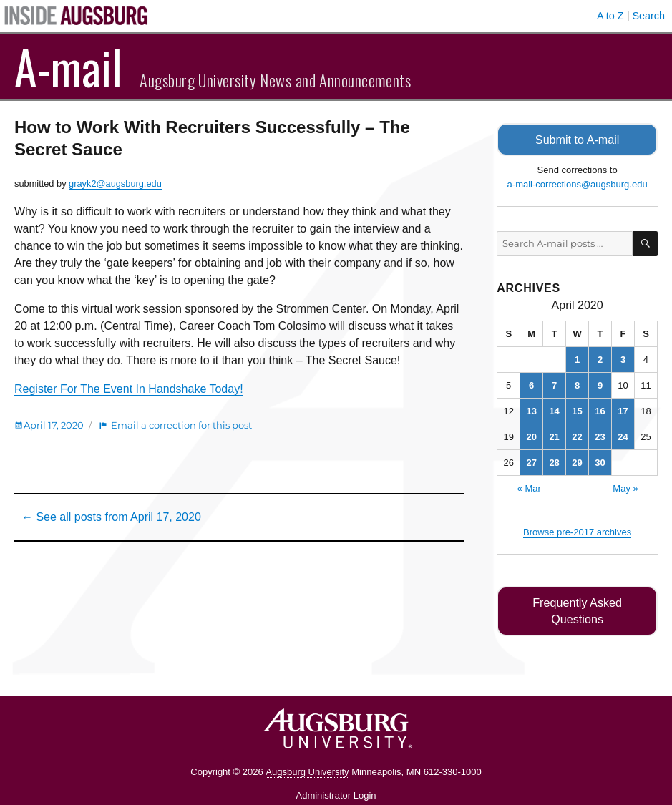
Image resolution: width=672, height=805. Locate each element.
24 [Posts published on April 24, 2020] (623, 436)
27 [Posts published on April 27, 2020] (531, 462)
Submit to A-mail (578, 139)
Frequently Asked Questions (577, 602)
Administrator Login (336, 778)
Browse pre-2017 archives (577, 531)
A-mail (68, 67)
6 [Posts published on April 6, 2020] (531, 385)
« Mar (529, 488)
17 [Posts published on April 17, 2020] (623, 410)
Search (648, 16)
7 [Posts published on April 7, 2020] (554, 385)
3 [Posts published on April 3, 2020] (623, 359)
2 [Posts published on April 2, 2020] (600, 359)
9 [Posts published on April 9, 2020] (600, 385)
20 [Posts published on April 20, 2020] (531, 436)
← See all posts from (111, 517)
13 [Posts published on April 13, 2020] (531, 410)
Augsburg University (307, 755)
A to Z (610, 16)
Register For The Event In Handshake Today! (129, 389)
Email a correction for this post (181, 425)
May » (625, 488)
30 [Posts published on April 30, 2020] (600, 462)
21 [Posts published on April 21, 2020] (554, 436)
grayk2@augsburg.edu (115, 184)
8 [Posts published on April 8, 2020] (577, 385)
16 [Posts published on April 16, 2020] (600, 410)
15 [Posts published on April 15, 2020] (577, 410)
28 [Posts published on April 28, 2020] (554, 462)
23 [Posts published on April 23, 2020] (600, 436)
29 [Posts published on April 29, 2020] (577, 462)
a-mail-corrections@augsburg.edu (578, 184)
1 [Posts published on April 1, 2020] (577, 359)
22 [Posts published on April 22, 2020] (577, 436)
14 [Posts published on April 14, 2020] (554, 410)
